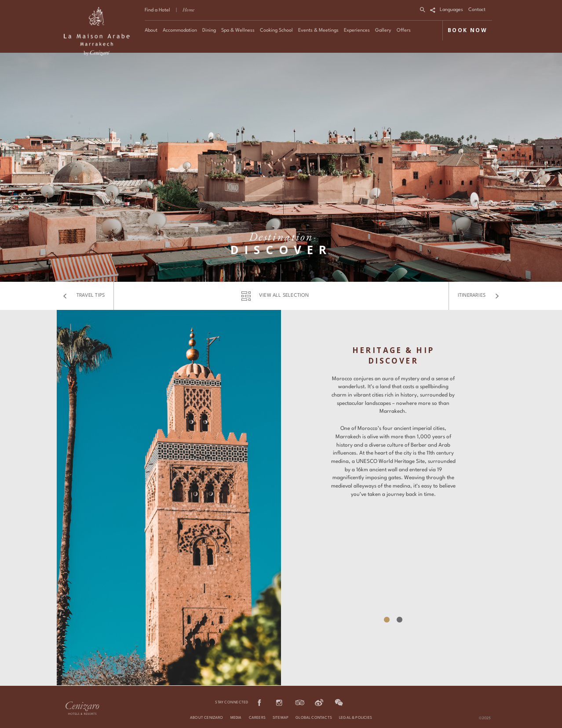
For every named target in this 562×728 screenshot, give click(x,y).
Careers (257, 718)
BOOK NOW (467, 30)
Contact (477, 10)
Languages (451, 10)
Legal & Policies (356, 718)
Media (236, 718)
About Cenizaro (207, 718)
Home (188, 10)
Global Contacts (314, 718)
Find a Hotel (157, 10)
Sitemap (281, 718)
